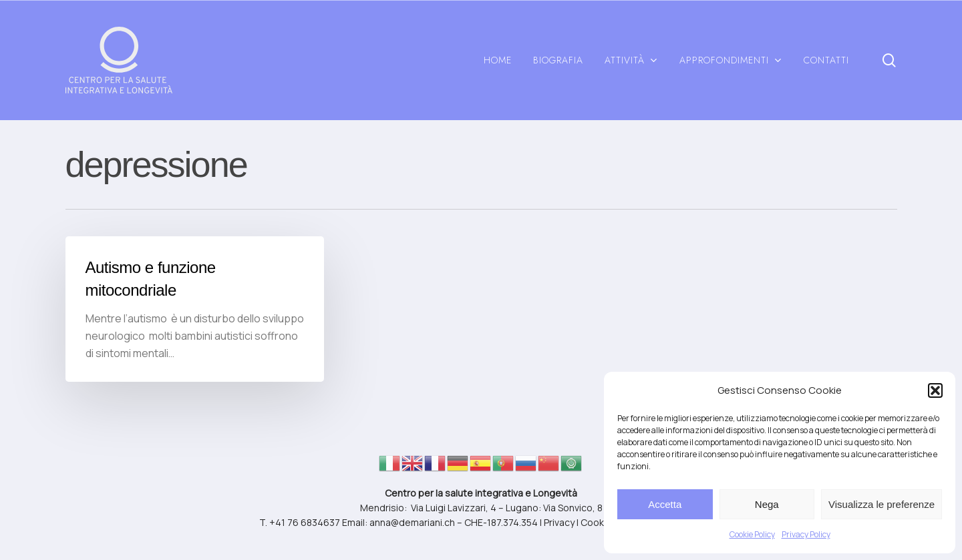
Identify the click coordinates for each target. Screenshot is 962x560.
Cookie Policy (752, 534)
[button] (935, 390)
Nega (767, 504)
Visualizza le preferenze (881, 504)
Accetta (665, 504)
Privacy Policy (806, 534)
